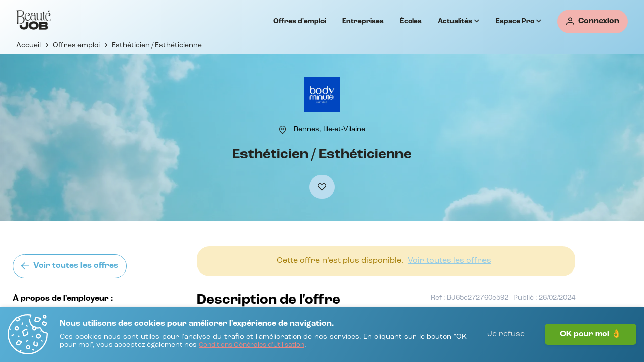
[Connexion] (593, 21)
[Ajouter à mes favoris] (322, 187)
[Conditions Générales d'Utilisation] (252, 346)
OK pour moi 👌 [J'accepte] (591, 334)
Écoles (411, 21)
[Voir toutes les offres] (70, 266)
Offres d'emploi (300, 21)
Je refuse (506, 334)
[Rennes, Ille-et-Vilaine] (330, 129)
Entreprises (363, 21)
